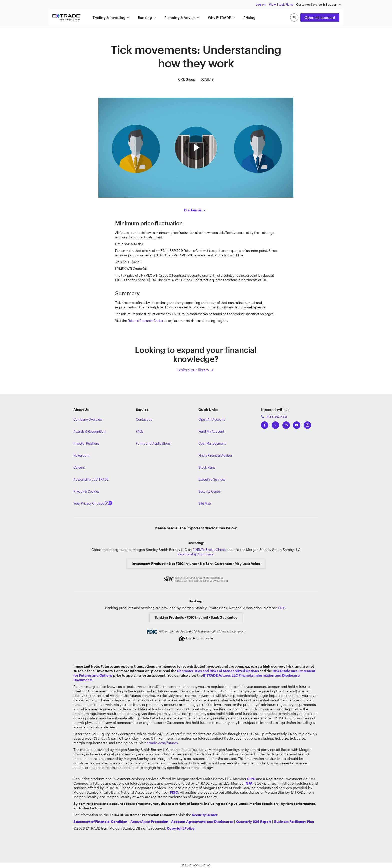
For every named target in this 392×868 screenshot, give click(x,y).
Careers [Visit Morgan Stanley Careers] (79, 467)
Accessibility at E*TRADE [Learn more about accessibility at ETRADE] (91, 479)
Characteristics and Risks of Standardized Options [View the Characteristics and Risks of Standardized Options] (218, 671)
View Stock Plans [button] (281, 4)
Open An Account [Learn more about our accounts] (212, 419)
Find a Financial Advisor (215, 455)
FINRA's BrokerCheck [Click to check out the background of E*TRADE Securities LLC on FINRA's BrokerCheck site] (209, 550)
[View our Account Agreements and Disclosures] (202, 822)
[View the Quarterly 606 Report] (254, 822)
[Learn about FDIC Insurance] (174, 792)
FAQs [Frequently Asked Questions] (140, 431)
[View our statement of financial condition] (100, 822)
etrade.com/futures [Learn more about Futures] (162, 743)
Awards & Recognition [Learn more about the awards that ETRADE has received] (90, 431)
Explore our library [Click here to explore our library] (195, 370)
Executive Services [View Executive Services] (212, 479)
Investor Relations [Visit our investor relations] (86, 443)
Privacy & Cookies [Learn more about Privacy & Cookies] (86, 491)
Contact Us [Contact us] (144, 419)
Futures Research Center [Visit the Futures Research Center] (146, 321)
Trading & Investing (111, 18)
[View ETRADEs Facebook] (265, 424)
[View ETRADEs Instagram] (307, 424)
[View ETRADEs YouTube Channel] (297, 424)
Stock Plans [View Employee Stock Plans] (207, 467)
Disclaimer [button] (193, 210)
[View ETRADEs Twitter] (275, 424)
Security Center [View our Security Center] (210, 491)
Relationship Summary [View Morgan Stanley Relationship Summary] (195, 554)
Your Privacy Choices (93, 503)
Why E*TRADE (222, 18)
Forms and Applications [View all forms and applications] (153, 443)
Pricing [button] (249, 17)
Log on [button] (261, 4)
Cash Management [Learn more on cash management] (212, 443)
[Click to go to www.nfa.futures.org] (249, 783)
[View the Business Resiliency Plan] (294, 822)
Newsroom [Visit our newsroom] (81, 455)
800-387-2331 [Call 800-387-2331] (274, 417)
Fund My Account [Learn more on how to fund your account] (211, 431)
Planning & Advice (182, 18)
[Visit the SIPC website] (251, 779)
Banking (147, 18)
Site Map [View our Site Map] (205, 503)
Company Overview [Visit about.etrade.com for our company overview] (88, 419)
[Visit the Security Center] (205, 815)
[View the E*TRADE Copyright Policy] (181, 828)
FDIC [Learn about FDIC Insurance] (282, 608)
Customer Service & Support (319, 4)
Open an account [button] (320, 17)
